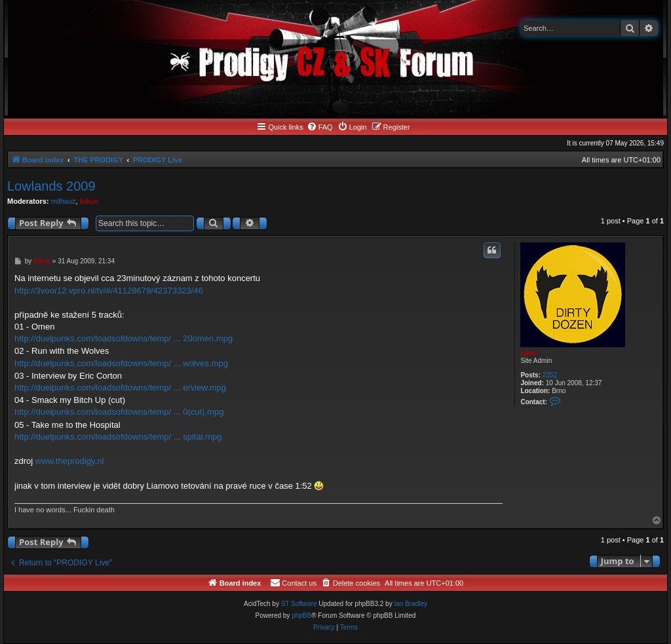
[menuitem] (320, 127)
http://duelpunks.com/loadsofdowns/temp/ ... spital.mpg (118, 437)
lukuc (89, 201)
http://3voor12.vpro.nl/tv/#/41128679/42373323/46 (109, 291)
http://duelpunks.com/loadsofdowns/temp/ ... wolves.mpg (121, 363)
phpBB (301, 616)
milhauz (64, 201)
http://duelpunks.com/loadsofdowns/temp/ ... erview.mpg (120, 388)
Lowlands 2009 (51, 186)
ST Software (299, 604)
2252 (550, 375)
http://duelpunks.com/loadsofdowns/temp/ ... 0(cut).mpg (119, 412)
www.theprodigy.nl (70, 461)
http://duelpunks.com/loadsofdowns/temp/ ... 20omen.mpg (124, 338)
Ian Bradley (411, 604)
